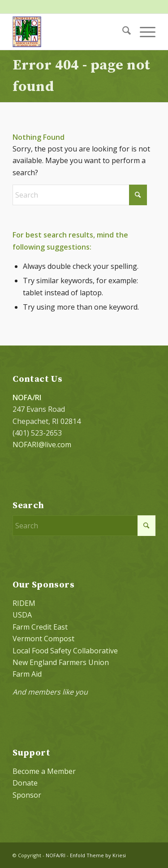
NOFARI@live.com (42, 445)
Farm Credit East (40, 627)
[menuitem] (122, 32)
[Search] (122, 32)
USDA (22, 615)
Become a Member (44, 771)
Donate (25, 783)
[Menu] (143, 32)
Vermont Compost (43, 639)
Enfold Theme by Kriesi (98, 855)
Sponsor (27, 795)
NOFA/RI (56, 855)
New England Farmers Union (61, 662)
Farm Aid (27, 674)
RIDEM (24, 603)
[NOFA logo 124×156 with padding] (70, 32)
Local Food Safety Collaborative (65, 651)
